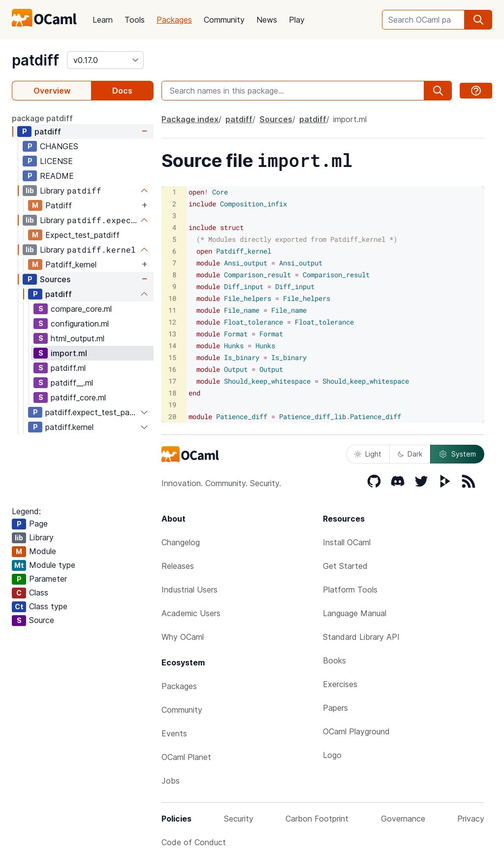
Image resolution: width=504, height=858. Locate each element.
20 (172, 416)
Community (224, 20)
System (457, 454)
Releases (178, 566)
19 (172, 405)
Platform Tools (350, 590)
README (57, 176)
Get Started (345, 566)
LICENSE (56, 161)
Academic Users (191, 613)
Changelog (181, 542)
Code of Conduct (194, 842)
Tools (135, 20)
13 (172, 334)
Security (239, 819)
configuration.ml (80, 324)
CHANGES (59, 146)
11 (172, 310)
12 (172, 322)
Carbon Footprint (317, 819)
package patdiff (42, 118)
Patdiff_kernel (71, 264)
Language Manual (355, 613)
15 (172, 357)
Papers (335, 708)
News (267, 20)
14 (172, 346)
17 (172, 381)
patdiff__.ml (72, 383)
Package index (190, 119)
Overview (52, 91)
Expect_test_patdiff (82, 235)
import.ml (69, 353)
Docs (122, 91)
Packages (174, 20)
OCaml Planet (186, 757)
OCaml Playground (356, 731)
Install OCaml (347, 542)
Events (174, 733)
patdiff (35, 60)
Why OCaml (183, 637)
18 (172, 393)
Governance (403, 819)
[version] (105, 60)
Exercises (340, 684)
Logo (332, 755)
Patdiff (59, 205)
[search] (478, 20)
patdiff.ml (68, 368)
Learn (103, 20)
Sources (55, 279)
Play (297, 20)
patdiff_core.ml (78, 397)
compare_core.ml (81, 309)
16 (172, 369)
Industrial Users (189, 590)
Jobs (171, 781)
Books (334, 660)
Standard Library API (361, 637)
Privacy (471, 819)
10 (172, 298)
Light (368, 454)
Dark (410, 454)
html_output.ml (78, 338)
